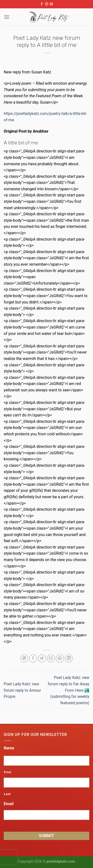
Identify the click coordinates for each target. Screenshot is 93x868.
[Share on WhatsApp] (24, 658)
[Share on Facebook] (33, 658)
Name (9, 748)
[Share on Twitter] (42, 658)
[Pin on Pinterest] (60, 658)
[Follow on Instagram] (47, 4)
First (8, 772)
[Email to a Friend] (51, 658)
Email (9, 804)
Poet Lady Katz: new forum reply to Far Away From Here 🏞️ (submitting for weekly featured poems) (69, 690)
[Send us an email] (51, 4)
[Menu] (7, 17)
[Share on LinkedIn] (69, 658)
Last (7, 794)
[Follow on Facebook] (42, 4)
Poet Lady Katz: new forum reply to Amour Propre (22, 690)
